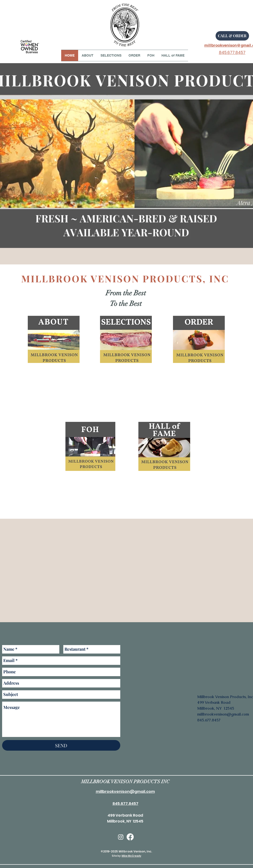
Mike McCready (131, 856)
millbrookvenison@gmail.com (223, 714)
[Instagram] (121, 837)
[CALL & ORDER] (232, 36)
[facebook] (130, 837)
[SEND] (61, 745)
